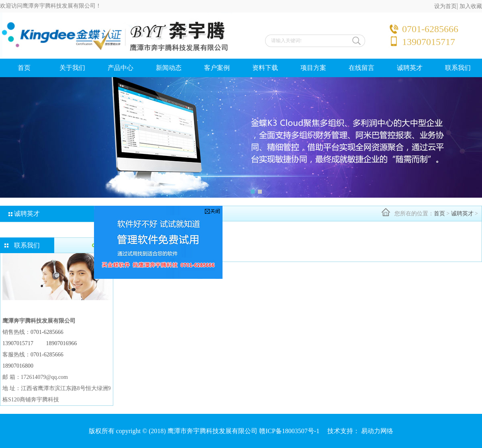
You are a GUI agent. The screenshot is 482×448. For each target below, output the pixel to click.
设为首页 (445, 6)
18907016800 (18, 366)
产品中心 (120, 68)
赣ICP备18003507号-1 (289, 431)
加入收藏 (471, 6)
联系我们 (458, 68)
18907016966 (62, 343)
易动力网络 (377, 431)
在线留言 (361, 68)
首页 (24, 68)
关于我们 (72, 68)
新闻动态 (169, 68)
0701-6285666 (47, 332)
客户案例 (217, 68)
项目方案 (313, 68)
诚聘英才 (410, 68)
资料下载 (265, 68)
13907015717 (18, 343)
